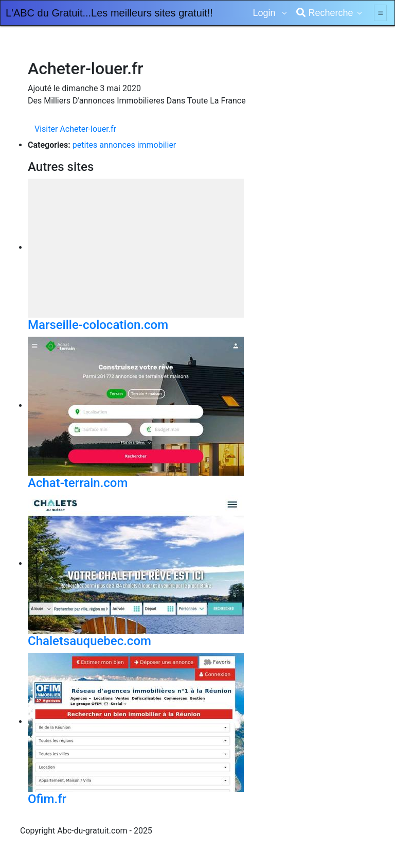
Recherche (325, 13)
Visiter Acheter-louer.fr (75, 129)
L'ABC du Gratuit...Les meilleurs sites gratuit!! (109, 13)
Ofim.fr (47, 799)
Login (265, 13)
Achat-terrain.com (78, 483)
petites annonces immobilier (124, 145)
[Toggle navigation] (380, 13)
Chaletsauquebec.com (89, 641)
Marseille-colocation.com (98, 325)
